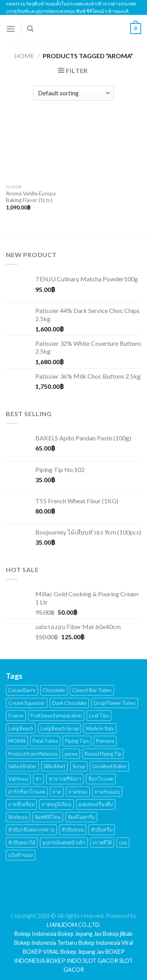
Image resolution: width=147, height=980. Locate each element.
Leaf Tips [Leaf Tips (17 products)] (99, 715)
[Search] (30, 29)
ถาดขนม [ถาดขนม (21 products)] (78, 792)
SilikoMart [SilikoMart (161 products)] (54, 766)
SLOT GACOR (100, 961)
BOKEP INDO (64, 961)
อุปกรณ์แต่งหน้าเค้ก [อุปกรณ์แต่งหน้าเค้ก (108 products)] (64, 842)
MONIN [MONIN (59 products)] (17, 741)
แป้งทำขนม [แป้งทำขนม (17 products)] (21, 855)
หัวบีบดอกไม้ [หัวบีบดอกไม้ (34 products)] (22, 842)
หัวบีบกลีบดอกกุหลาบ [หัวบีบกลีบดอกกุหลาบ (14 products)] (31, 830)
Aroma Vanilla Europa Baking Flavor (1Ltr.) (31, 197)
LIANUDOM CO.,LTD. (74, 925)
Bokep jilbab (118, 934)
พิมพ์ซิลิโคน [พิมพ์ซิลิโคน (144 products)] (48, 817)
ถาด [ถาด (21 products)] (57, 792)
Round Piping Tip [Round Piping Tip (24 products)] (103, 754)
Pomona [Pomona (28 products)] (105, 741)
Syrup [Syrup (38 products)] (79, 766)
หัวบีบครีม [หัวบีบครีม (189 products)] (102, 830)
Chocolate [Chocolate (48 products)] (54, 690)
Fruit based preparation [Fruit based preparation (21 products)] (56, 715)
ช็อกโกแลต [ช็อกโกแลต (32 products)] (101, 779)
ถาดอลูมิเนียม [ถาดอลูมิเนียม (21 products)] (56, 804)
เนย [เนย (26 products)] (123, 842)
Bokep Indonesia (35, 934)
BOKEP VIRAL (41, 952)
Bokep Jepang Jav (80, 934)
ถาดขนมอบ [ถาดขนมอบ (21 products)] (107, 792)
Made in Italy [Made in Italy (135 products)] (100, 728)
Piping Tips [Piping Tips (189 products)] (77, 741)
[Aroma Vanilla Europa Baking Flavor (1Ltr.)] (38, 148)
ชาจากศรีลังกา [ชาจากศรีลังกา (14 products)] (65, 779)
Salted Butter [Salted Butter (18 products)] (22, 766)
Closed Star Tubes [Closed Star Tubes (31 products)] (92, 690)
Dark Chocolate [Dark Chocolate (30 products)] (69, 703)
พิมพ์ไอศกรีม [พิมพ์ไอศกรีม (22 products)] (81, 817)
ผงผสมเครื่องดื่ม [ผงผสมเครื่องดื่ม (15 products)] (96, 804)
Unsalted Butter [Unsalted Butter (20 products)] (109, 766)
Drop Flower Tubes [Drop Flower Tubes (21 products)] (115, 703)
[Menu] (11, 29)
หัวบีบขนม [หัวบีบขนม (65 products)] (73, 830)
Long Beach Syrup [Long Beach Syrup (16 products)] (60, 728)
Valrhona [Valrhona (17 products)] (18, 779)
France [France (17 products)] (16, 715)
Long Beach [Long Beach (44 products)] (21, 728)
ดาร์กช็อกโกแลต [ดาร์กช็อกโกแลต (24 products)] (27, 792)
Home (24, 56)
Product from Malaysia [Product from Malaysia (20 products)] (33, 754)
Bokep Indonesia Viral (106, 943)
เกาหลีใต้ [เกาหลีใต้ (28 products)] (102, 842)
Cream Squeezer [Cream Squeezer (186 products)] (27, 703)
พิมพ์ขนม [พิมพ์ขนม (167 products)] (18, 817)
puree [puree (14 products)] (71, 754)
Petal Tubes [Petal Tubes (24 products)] (45, 741)
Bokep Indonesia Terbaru (46, 943)
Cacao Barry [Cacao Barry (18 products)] (22, 690)
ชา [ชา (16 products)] (38, 779)
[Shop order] (73, 93)
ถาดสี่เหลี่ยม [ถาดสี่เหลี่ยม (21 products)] (21, 804)
